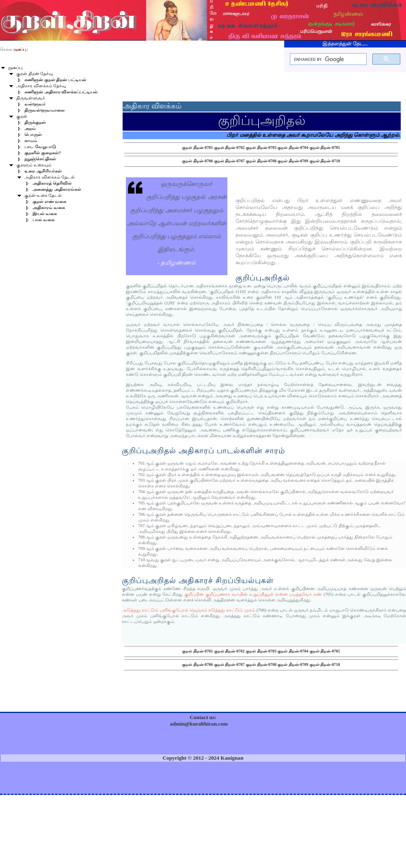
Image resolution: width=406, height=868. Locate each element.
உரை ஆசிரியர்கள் (43, 171)
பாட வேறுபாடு (40, 147)
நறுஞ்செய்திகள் (40, 159)
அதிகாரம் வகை (49, 208)
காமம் (31, 141)
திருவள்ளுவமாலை (44, 110)
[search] (327, 59)
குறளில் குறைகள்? (43, 153)
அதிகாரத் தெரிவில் (52, 183)
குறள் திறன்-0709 (293, 161)
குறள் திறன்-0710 (325, 161)
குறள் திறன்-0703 (261, 148)
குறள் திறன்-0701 (197, 148)
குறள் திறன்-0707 (229, 161)
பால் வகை (43, 220)
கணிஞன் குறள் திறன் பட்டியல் (55, 80)
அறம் (30, 128)
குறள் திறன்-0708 (261, 161)
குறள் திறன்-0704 (293, 148)
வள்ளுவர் (35, 104)
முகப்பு (15, 68)
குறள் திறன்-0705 (325, 148)
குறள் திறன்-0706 (197, 161)
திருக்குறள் (35, 122)
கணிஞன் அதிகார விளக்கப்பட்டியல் (61, 92)
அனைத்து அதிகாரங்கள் (57, 189)
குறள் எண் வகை (49, 201)
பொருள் (33, 135)
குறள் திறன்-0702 (229, 148)
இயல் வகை (45, 214)
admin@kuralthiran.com (199, 724)
